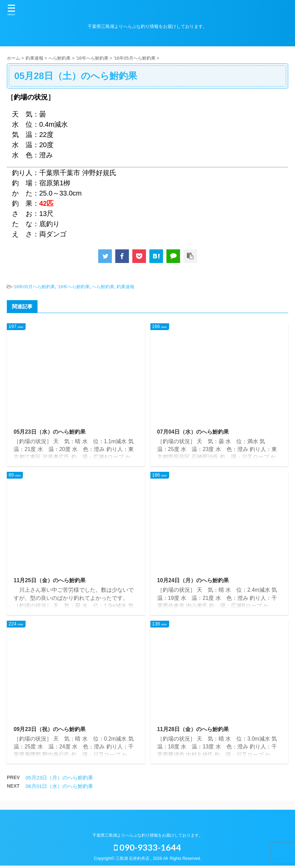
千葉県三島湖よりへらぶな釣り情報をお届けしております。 (148, 835)
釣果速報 (126, 287)
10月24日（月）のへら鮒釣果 (193, 581)
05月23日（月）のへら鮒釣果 (59, 780)
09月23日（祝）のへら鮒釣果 (50, 731)
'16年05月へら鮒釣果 (34, 287)
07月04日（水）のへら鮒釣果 (193, 432)
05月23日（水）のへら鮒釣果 (50, 432)
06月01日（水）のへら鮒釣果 (59, 788)
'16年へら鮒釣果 (73, 287)
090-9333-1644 (147, 847)
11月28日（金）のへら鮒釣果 (193, 731)
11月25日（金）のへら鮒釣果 (50, 581)
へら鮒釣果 (103, 287)
